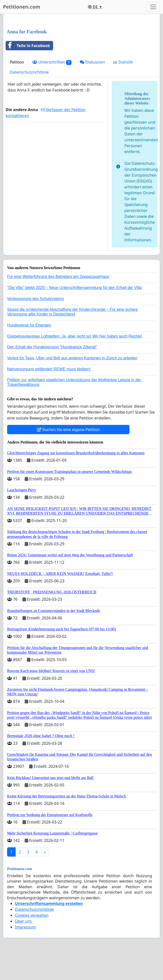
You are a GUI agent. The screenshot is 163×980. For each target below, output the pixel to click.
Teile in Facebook (28, 46)
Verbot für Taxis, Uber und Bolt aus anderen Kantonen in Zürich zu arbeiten (72, 358)
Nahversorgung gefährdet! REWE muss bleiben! (49, 369)
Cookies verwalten (32, 915)
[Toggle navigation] (153, 7)
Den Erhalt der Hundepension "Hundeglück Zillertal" (52, 347)
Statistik (123, 62)
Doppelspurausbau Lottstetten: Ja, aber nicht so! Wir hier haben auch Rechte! (75, 336)
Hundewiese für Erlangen (29, 325)
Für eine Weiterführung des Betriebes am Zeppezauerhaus (58, 277)
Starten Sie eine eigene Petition (68, 430)
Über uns (23, 921)
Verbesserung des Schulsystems (35, 299)
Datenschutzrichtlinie (29, 72)
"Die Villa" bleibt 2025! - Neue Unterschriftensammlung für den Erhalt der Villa (74, 288)
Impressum (25, 927)
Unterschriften (52, 62)
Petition (17, 62)
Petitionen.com (22, 7)
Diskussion (92, 62)
